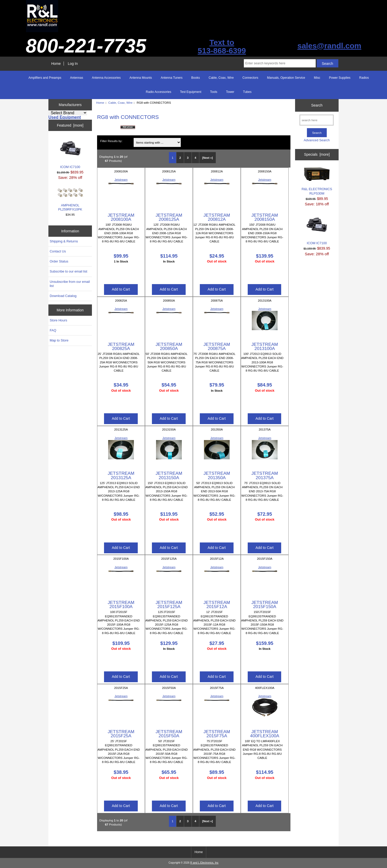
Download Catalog (63, 296)
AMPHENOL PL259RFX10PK (70, 200)
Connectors (250, 78)
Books (196, 78)
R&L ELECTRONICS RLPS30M (317, 181)
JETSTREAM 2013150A (169, 475)
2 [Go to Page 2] (180, 158)
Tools (214, 92)
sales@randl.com (329, 46)
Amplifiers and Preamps (45, 78)
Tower (230, 92)
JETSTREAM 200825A (121, 346)
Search (317, 105)
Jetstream (121, 179)
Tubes (247, 92)
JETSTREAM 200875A (217, 346)
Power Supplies (340, 78)
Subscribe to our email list (68, 271)
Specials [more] (317, 154)
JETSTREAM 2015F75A (217, 734)
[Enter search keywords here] (280, 63)
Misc (317, 78)
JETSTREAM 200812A (217, 217)
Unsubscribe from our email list (70, 284)
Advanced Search (317, 140)
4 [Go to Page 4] (195, 158)
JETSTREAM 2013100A (265, 346)
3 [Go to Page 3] (188, 158)
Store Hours (58, 320)
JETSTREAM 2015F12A (217, 604)
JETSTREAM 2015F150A (265, 604)
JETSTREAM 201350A (217, 475)
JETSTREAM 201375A (265, 475)
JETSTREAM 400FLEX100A (265, 734)
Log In (73, 64)
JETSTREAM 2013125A (121, 475)
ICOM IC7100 (70, 153)
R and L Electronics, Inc (204, 863)
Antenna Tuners (172, 78)
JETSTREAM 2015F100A (121, 604)
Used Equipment (65, 117)
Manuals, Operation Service (286, 78)
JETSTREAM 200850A (169, 346)
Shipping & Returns (64, 241)
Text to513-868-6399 (222, 46)
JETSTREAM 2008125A (169, 217)
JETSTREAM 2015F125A (169, 604)
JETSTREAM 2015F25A (121, 734)
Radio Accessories (158, 92)
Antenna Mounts (141, 78)
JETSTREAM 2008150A (265, 217)
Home (56, 64)
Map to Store (59, 340)
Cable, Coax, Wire (121, 103)
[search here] (317, 120)
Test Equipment (191, 92)
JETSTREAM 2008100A (121, 217)
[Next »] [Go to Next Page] (207, 158)
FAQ (53, 330)
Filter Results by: (111, 141)
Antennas (77, 78)
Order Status (59, 261)
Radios (364, 78)
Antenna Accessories (106, 78)
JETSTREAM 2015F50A (169, 734)
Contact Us (58, 251)
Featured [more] (70, 125)
